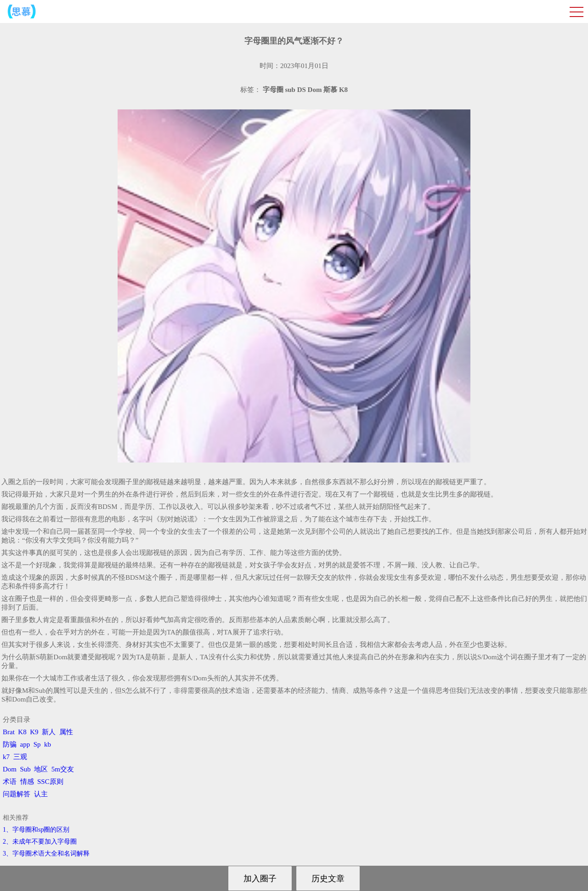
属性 (66, 732)
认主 (41, 794)
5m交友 (63, 769)
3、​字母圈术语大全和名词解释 (46, 854)
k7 (6, 757)
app (25, 744)
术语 (10, 782)
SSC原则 (50, 782)
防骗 (10, 744)
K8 (22, 732)
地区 (41, 769)
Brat (9, 732)
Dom (10, 769)
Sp (37, 744)
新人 (49, 732)
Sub (25, 769)
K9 (34, 732)
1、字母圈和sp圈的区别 (36, 830)
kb (48, 744)
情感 (27, 782)
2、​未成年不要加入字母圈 (40, 842)
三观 (20, 757)
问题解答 (17, 794)
